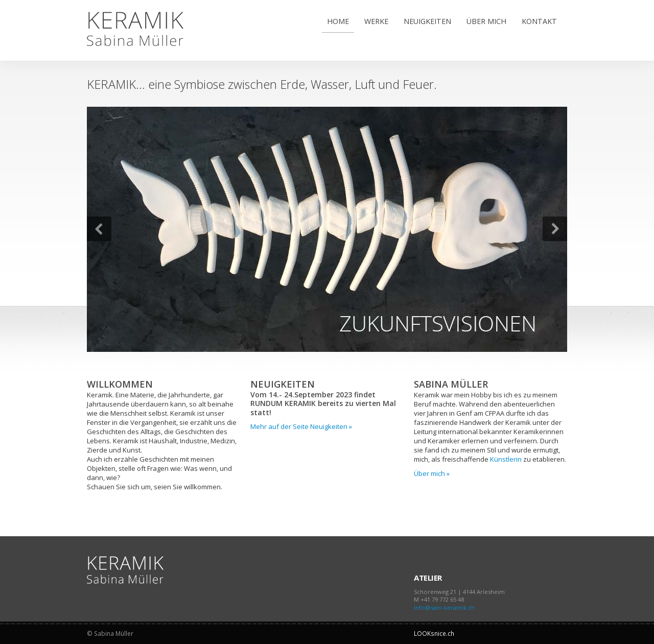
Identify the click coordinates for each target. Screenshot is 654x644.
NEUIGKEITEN (427, 21)
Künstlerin (506, 459)
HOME (338, 21)
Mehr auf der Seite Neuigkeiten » (301, 426)
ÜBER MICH (486, 21)
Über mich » (432, 473)
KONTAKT (539, 21)
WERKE (376, 21)
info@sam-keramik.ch (444, 607)
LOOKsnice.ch (434, 633)
